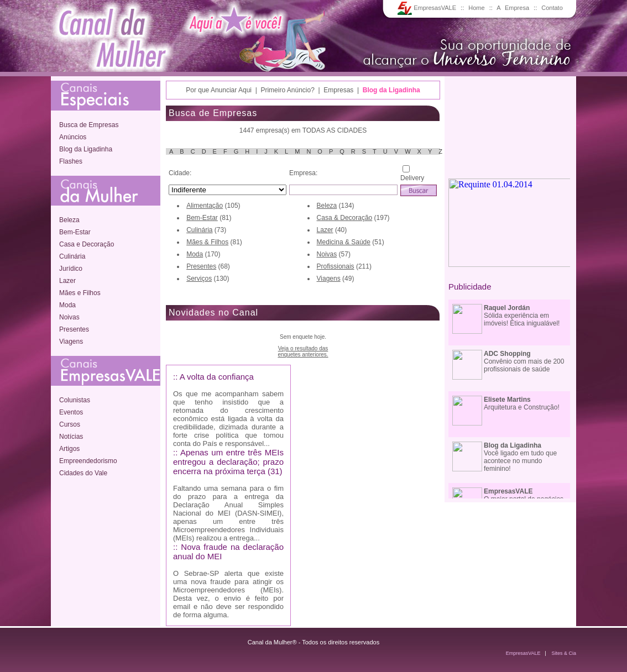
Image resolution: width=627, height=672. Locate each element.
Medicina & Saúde (344, 242)
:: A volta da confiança (213, 377)
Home (476, 8)
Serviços (199, 279)
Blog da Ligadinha (86, 149)
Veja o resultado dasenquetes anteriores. (303, 351)
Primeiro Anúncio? (287, 90)
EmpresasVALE (427, 8)
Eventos (71, 412)
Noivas (69, 317)
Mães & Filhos (207, 242)
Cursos (70, 424)
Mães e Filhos (80, 293)
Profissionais (336, 266)
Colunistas (75, 400)
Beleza (69, 220)
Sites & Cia (564, 653)
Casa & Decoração (345, 218)
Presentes (74, 329)
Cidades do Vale (83, 473)
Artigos (69, 449)
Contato (552, 8)
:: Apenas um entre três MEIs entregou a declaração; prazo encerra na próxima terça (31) (228, 462)
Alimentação (205, 206)
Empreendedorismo (88, 461)
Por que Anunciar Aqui (219, 90)
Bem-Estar (75, 232)
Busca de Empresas (89, 125)
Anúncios (73, 137)
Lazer (67, 281)
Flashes (71, 161)
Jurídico (71, 269)
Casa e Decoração (87, 244)
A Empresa (513, 8)
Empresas (338, 90)
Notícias (71, 437)
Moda (67, 305)
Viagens (71, 342)
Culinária (72, 256)
